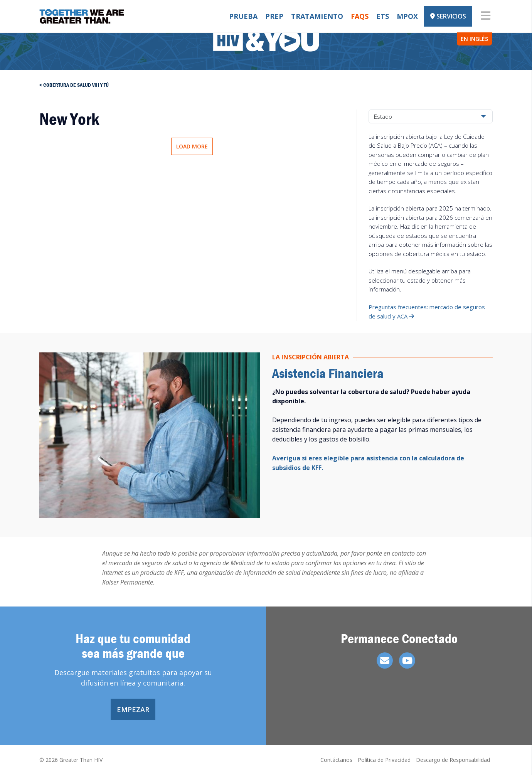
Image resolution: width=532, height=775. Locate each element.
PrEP (274, 16)
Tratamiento (317, 16)
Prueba (243, 16)
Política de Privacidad (384, 760)
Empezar (133, 709)
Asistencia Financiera (328, 373)
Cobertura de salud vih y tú (76, 85)
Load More (192, 146)
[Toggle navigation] (486, 16)
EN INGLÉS (474, 39)
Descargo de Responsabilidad (453, 760)
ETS (383, 16)
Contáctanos (336, 760)
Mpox (407, 16)
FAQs (360, 16)
